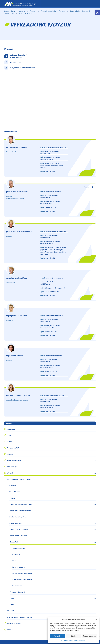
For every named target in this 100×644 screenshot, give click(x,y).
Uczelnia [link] (22, 11)
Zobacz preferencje (90, 636)
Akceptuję (57, 636)
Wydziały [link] (33, 11)
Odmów (73, 636)
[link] (97, 12)
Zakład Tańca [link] (9, 13)
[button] (96, 619)
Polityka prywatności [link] (79, 641)
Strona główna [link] (10, 11)
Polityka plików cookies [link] (67, 641)
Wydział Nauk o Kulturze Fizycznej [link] (53, 11)
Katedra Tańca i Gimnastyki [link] (80, 11)
